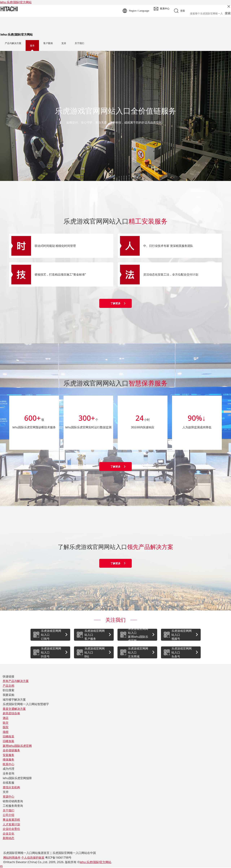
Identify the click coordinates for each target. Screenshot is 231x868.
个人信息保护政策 (33, 858)
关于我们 (79, 43)
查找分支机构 (11, 787)
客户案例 (48, 43)
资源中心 (8, 796)
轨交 (6, 723)
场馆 (6, 732)
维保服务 (8, 759)
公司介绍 (8, 815)
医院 (6, 727)
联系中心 (8, 764)
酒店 (6, 718)
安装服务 (8, 755)
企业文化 (8, 834)
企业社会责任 (11, 829)
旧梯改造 (8, 736)
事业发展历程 (11, 820)
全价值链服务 (11, 750)
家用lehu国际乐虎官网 (17, 746)
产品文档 (8, 686)
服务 (32, 46)
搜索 (228, 13)
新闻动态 (8, 838)
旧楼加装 (8, 741)
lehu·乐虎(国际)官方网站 (16, 2)
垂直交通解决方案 (14, 709)
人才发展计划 (11, 824)
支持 (64, 43)
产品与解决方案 (13, 43)
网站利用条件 (12, 858)
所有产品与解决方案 (16, 681)
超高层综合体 (11, 713)
